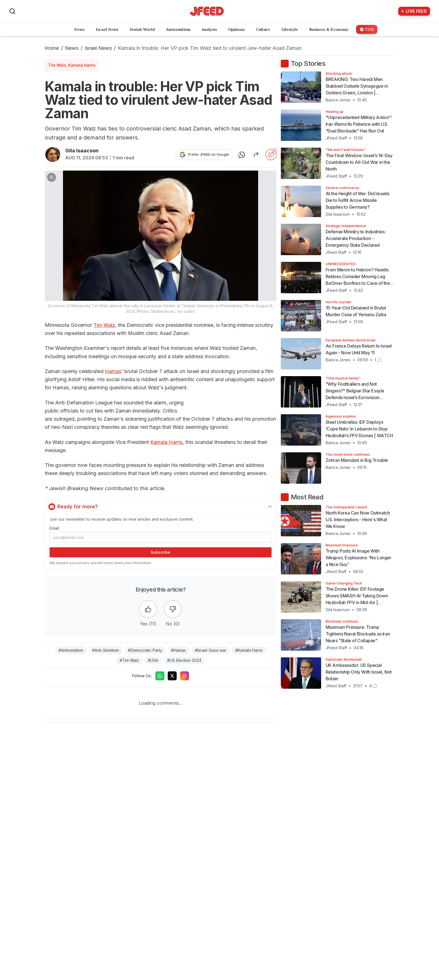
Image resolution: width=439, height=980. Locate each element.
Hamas (113, 371)
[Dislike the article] (173, 609)
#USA (153, 660)
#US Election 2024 (184, 660)
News (72, 48)
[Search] (12, 11)
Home (52, 48)
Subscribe (160, 552)
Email (54, 528)
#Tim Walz (129, 660)
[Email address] (161, 537)
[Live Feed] (414, 11)
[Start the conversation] (271, 155)
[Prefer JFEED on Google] (204, 155)
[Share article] (256, 155)
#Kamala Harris (249, 650)
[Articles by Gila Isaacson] (53, 154)
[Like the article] (148, 609)
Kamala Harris (166, 442)
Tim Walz (104, 325)
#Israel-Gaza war (211, 650)
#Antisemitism (71, 650)
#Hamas (178, 650)
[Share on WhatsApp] (242, 155)
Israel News (98, 48)
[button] (161, 242)
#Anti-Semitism (106, 650)
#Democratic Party (145, 650)
